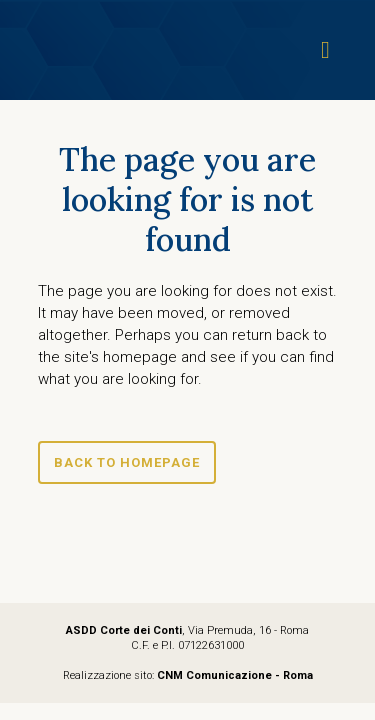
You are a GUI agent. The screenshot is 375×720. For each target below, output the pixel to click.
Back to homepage (127, 462)
